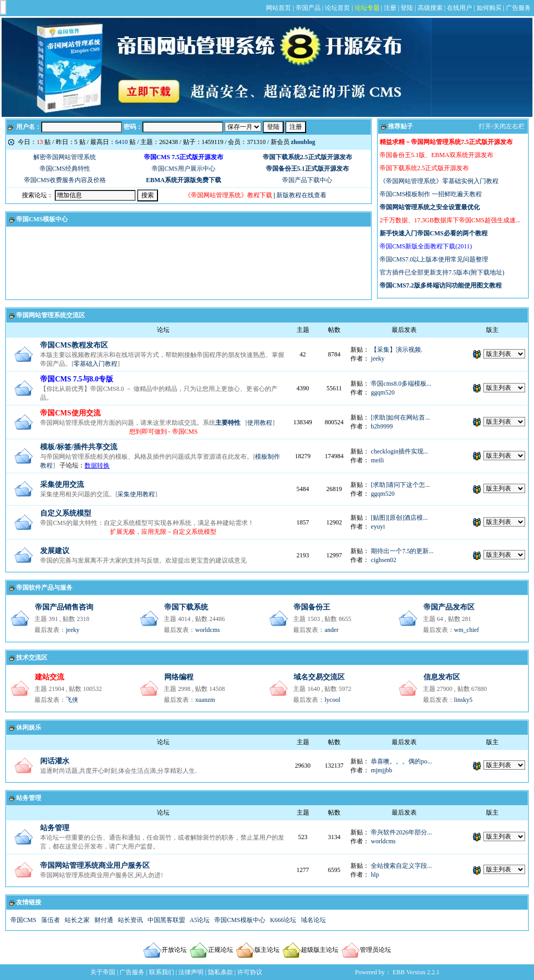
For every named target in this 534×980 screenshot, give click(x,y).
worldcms (207, 630)
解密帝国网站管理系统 (65, 157)
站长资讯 (130, 920)
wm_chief (467, 630)
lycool (332, 700)
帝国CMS (23, 920)
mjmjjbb (381, 770)
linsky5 (463, 700)
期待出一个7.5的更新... (402, 551)
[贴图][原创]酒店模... (399, 518)
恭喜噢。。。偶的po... (401, 761)
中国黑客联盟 (166, 920)
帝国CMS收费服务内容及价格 (65, 180)
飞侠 (72, 700)
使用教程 (260, 423)
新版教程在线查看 (301, 195)
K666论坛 (283, 920)
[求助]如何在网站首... (400, 417)
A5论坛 (200, 920)
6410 (122, 142)
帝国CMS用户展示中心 (183, 169)
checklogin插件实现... (399, 451)
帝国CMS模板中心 (42, 219)
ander (331, 630)
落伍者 (51, 920)
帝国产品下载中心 (307, 180)
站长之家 (77, 920)
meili (377, 460)
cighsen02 (384, 560)
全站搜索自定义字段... (401, 866)
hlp (375, 875)
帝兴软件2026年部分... (401, 832)
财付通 (104, 920)
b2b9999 (382, 426)
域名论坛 (313, 920)
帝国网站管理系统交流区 (51, 315)
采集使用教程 (136, 494)
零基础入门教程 (95, 364)
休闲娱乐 (29, 727)
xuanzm (205, 700)
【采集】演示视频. (397, 350)
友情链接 (29, 902)
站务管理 (29, 798)
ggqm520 (383, 392)
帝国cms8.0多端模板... (401, 384)
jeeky (378, 358)
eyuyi (378, 527)
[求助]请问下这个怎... (400, 485)
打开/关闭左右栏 (501, 126)
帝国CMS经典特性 (65, 169)
